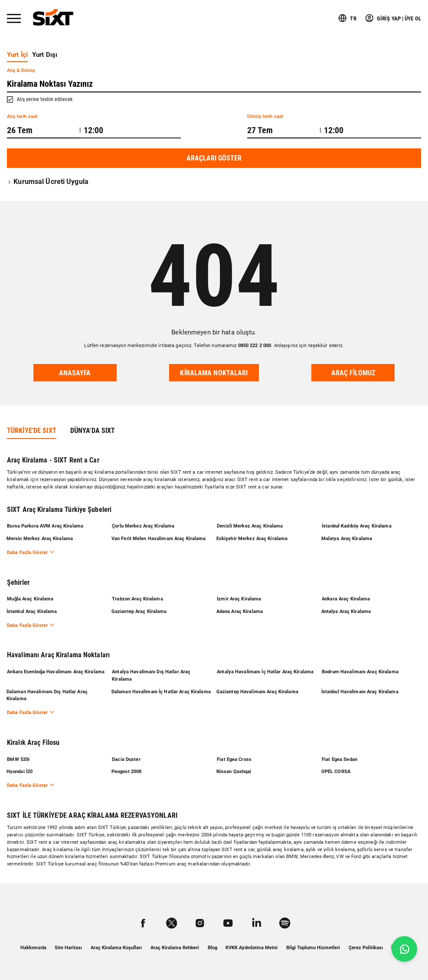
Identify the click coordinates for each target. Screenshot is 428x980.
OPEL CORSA (336, 771)
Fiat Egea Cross (234, 759)
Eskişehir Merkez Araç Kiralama (253, 536)
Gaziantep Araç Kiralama (140, 609)
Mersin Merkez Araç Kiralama (40, 536)
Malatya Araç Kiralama (347, 536)
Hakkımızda (33, 948)
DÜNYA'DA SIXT (93, 428)
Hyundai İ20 (20, 771)
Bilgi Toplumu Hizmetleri (313, 948)
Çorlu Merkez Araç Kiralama (143, 523)
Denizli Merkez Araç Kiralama (250, 523)
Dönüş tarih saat (265, 116)
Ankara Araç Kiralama (346, 597)
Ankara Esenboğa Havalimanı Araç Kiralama (56, 670)
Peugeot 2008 (127, 771)
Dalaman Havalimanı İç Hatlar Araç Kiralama (162, 690)
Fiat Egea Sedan (340, 759)
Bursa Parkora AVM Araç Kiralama (45, 523)
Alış (21, 70)
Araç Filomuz (353, 373)
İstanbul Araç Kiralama (32, 609)
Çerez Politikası (366, 948)
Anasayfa (75, 373)
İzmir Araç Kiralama (239, 597)
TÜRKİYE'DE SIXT (32, 428)
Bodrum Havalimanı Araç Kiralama (360, 670)
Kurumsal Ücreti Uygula (48, 182)
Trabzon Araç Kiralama (137, 597)
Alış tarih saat (22, 116)
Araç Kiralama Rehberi (175, 948)
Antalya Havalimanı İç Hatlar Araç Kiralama (265, 670)
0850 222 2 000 (255, 346)
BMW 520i (18, 759)
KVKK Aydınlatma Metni (252, 948)
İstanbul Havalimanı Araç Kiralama (360, 690)
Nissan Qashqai (234, 771)
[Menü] (14, 18)
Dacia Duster (126, 759)
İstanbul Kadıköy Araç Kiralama (357, 523)
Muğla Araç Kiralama (30, 597)
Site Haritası (68, 948)
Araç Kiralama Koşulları (116, 948)
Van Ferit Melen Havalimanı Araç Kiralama (159, 536)
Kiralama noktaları (214, 373)
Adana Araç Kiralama (240, 609)
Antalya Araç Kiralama (347, 609)
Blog (212, 948)
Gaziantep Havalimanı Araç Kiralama (258, 690)
